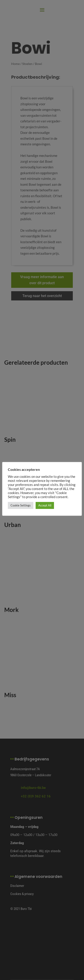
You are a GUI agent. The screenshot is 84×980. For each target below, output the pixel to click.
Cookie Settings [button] (21, 505)
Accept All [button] (45, 505)
